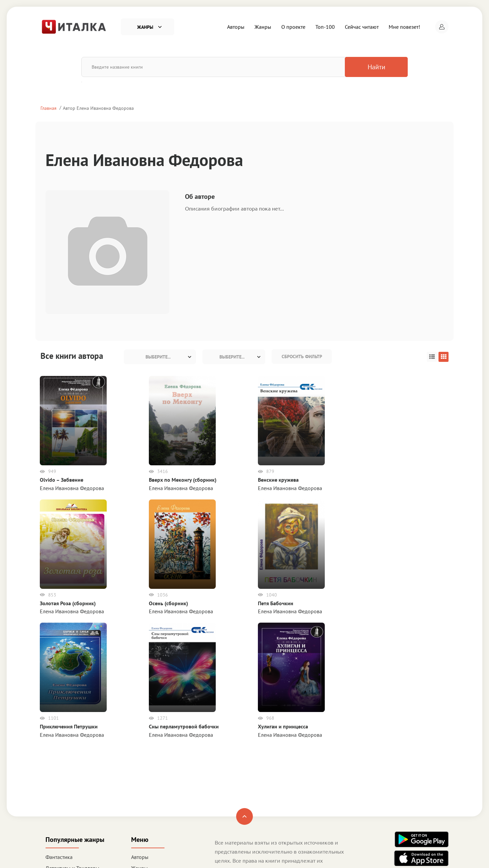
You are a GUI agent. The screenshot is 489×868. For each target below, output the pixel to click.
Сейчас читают (362, 27)
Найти (373, 67)
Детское (55, 803)
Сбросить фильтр (302, 357)
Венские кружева (200, 480)
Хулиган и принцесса (205, 615)
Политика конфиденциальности (252, 799)
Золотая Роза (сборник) (277, 480)
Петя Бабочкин (407, 480)
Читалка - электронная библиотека (410, 854)
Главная (48, 108)
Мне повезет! (404, 27)
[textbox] (160, 357)
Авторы (236, 27)
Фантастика (59, 759)
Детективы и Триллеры (72, 770)
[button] (442, 27)
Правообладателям (237, 808)
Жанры (263, 27)
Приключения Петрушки (69, 615)
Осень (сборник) (339, 480)
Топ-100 (325, 27)
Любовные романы (68, 781)
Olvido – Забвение (62, 480)
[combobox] (160, 357)
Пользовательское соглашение (251, 790)
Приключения (62, 792)
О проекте (293, 27)
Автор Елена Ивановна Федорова (98, 108)
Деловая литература (69, 814)
